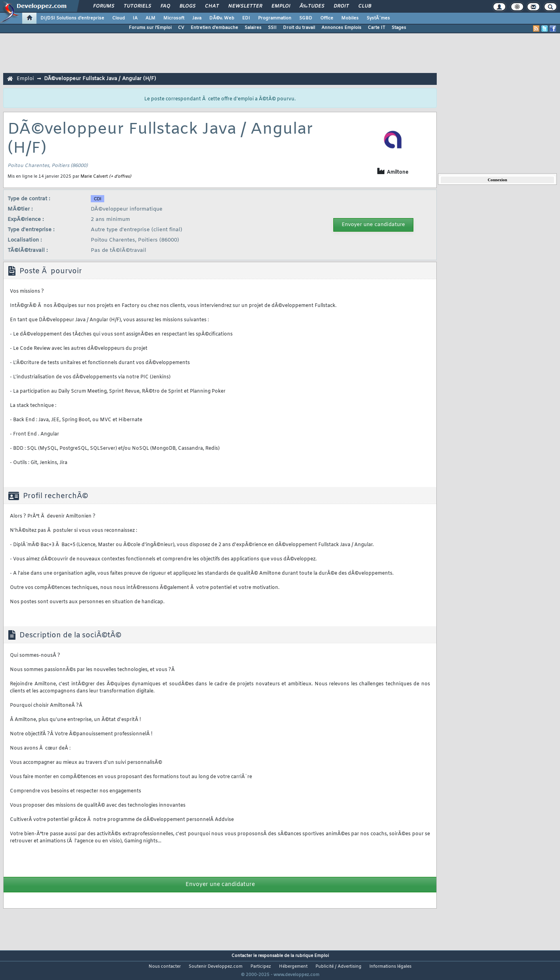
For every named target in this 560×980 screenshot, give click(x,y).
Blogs (187, 6)
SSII (272, 28)
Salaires (253, 28)
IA (135, 18)
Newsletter (245, 6)
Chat (212, 6)
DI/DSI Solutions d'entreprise (72, 18)
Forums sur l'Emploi (150, 28)
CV (181, 28)
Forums (104, 6)
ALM (150, 18)
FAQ (165, 6)
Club (365, 6)
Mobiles (350, 18)
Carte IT (377, 28)
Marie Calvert (94, 176)
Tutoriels (137, 6)
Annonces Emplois (341, 28)
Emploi (281, 6)
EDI (246, 18)
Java (197, 18)
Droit (341, 6)
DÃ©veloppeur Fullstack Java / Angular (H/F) (100, 79)
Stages (399, 28)
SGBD (306, 18)
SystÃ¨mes (378, 18)
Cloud (118, 18)
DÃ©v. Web (222, 18)
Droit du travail (299, 28)
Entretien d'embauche (214, 28)
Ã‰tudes (312, 6)
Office (327, 18)
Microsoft (174, 18)
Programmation (275, 18)
